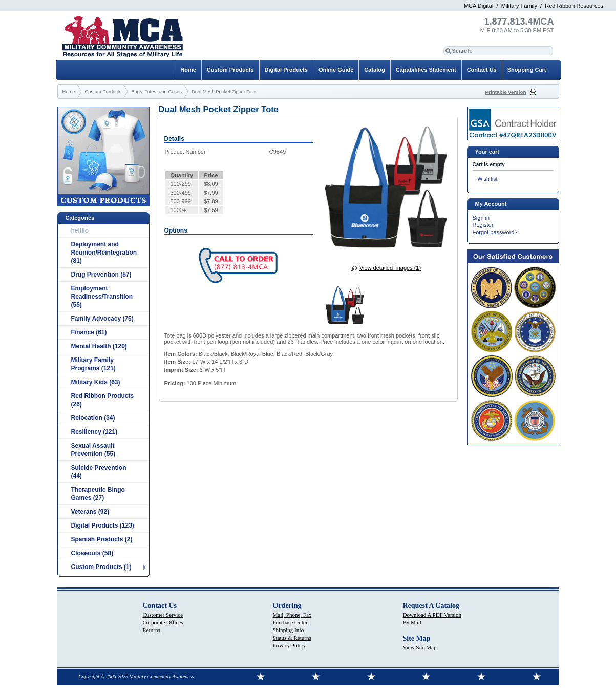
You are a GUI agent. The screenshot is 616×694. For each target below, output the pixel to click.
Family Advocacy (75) (102, 319)
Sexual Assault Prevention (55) (93, 450)
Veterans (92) (90, 512)
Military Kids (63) (96, 382)
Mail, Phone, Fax (292, 615)
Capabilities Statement (426, 70)
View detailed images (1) (390, 268)
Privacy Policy (289, 645)
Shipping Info (289, 630)
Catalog (374, 70)
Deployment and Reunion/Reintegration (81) (104, 253)
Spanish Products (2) (102, 539)
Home (188, 70)
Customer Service (163, 615)
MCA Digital (479, 6)
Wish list (488, 179)
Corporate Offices (163, 622)
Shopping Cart (527, 70)
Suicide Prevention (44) (99, 472)
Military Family (519, 6)
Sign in (481, 218)
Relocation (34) (93, 418)
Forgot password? (495, 232)
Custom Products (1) (101, 567)
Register (483, 225)
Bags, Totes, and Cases (156, 92)
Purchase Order (290, 622)
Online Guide (336, 70)
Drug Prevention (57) (101, 275)
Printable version (506, 92)
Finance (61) (89, 332)
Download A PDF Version (432, 615)
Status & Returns (292, 638)
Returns (152, 630)
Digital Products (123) (103, 525)
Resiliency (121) (94, 432)
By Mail (412, 622)
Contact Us (482, 70)
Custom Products (230, 70)
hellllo (80, 230)
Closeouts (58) (92, 553)
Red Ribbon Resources (574, 6)
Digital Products (286, 70)
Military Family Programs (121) (93, 364)
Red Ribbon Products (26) (103, 400)
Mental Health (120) (99, 346)
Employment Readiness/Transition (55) (102, 297)
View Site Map (420, 647)
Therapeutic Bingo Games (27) (98, 494)
